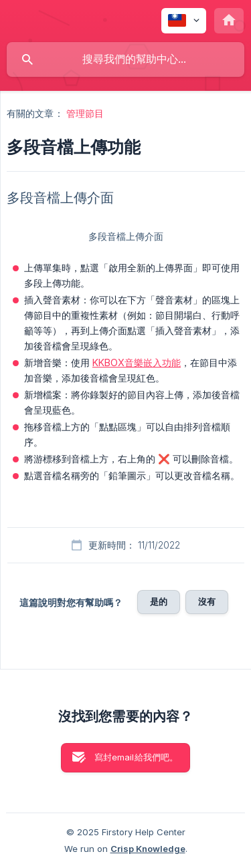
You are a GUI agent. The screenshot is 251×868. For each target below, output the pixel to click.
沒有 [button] (207, 601)
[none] (184, 21)
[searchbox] (125, 59)
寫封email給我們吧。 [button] (137, 757)
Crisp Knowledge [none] (148, 849)
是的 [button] (159, 601)
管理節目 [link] (85, 113)
